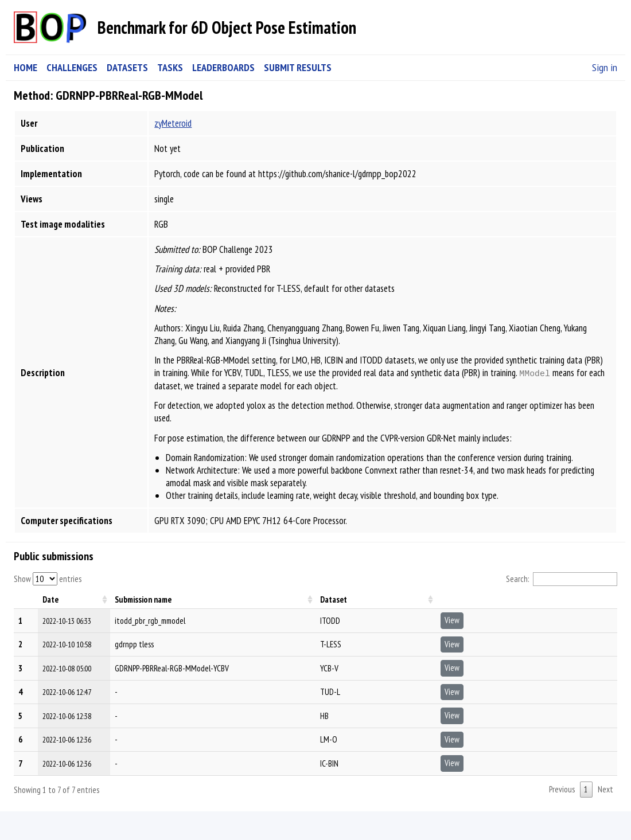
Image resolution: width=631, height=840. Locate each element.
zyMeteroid (173, 123)
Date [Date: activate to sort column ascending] (50, 599)
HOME (26, 67)
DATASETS (127, 67)
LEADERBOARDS (223, 67)
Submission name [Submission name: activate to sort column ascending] (143, 599)
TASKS (170, 67)
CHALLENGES (72, 67)
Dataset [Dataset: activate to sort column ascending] (334, 599)
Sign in (605, 67)
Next (605, 789)
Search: (562, 579)
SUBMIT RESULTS (298, 67)
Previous (562, 789)
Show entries (48, 579)
